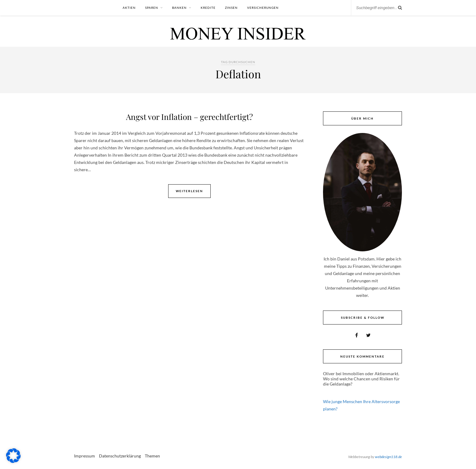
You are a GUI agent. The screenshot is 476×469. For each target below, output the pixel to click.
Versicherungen (263, 8)
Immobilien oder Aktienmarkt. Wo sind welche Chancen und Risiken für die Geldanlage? (361, 379)
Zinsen (231, 8)
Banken (179, 8)
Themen (152, 456)
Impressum (85, 456)
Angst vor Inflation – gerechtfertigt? (189, 117)
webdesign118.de (388, 457)
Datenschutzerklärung (120, 456)
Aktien (129, 8)
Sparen (152, 8)
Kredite (208, 8)
